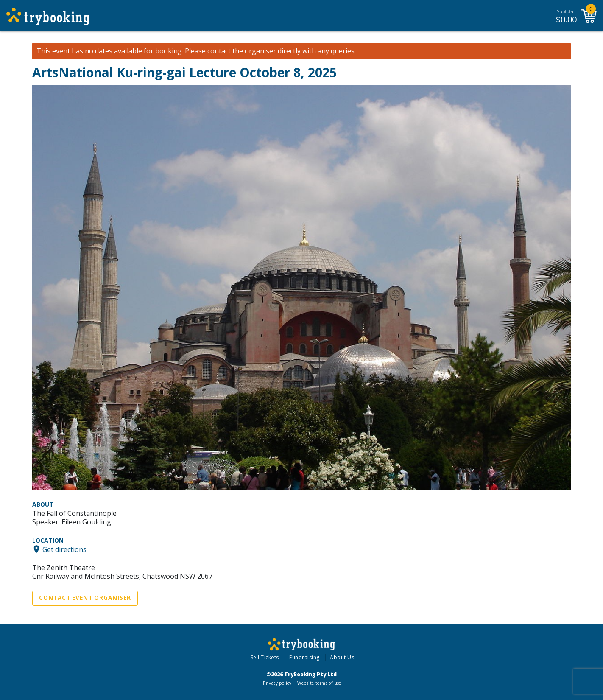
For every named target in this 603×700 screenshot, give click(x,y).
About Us (342, 657)
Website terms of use (319, 683)
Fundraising (304, 657)
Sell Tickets (265, 657)
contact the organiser (242, 51)
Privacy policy (277, 683)
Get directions (64, 549)
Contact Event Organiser (85, 598)
